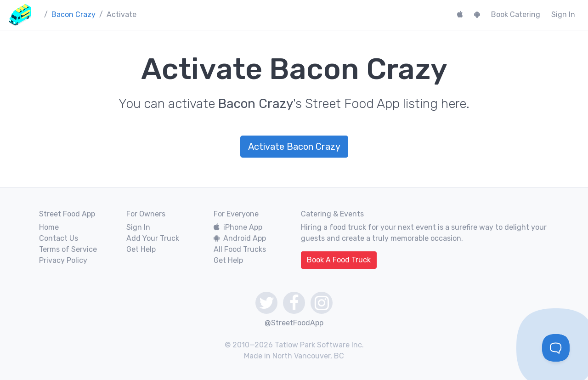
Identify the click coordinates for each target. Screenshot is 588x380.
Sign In (563, 14)
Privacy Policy (63, 260)
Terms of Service (68, 249)
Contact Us (59, 238)
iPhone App (238, 227)
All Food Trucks (240, 249)
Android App (240, 238)
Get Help (141, 249)
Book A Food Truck (339, 260)
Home (49, 227)
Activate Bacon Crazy (294, 147)
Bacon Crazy (73, 14)
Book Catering (516, 14)
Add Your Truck (153, 238)
